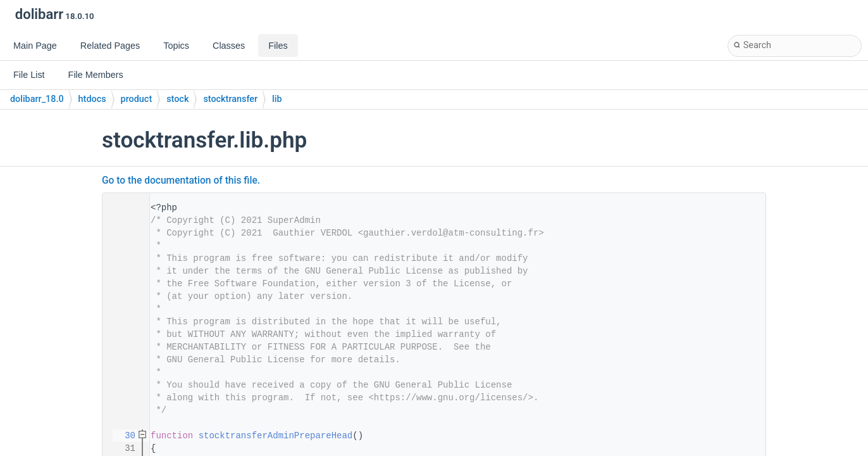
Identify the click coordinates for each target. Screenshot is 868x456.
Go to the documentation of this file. (181, 180)
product (137, 99)
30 (122, 436)
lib (277, 99)
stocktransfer (230, 99)
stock (177, 99)
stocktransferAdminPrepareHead (276, 436)
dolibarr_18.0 (37, 99)
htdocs (92, 99)
